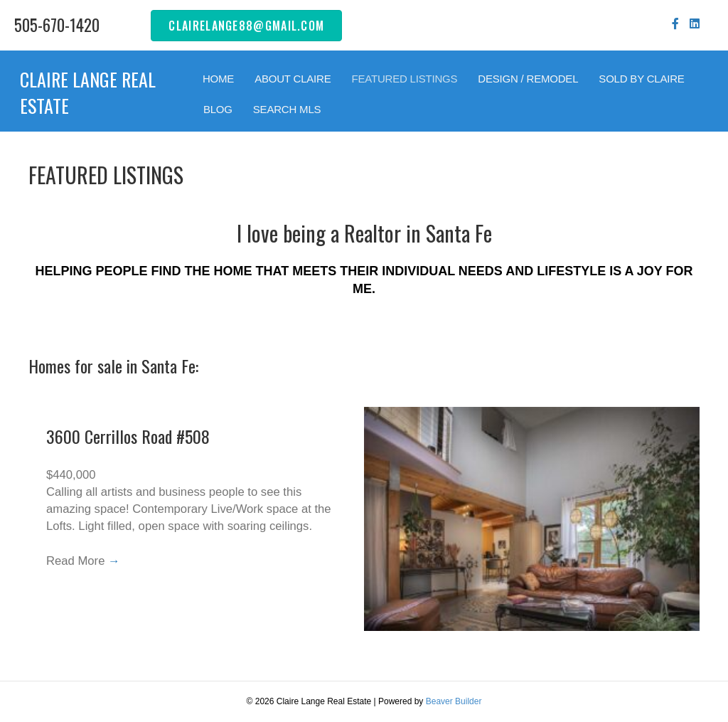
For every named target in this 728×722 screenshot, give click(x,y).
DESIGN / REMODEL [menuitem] (528, 79)
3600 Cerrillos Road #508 (128, 436)
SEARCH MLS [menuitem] (287, 109)
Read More (84, 563)
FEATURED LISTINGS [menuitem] (404, 79)
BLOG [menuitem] (218, 109)
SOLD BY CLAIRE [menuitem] (641, 79)
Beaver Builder (454, 701)
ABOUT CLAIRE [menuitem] (293, 79)
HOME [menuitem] (218, 79)
